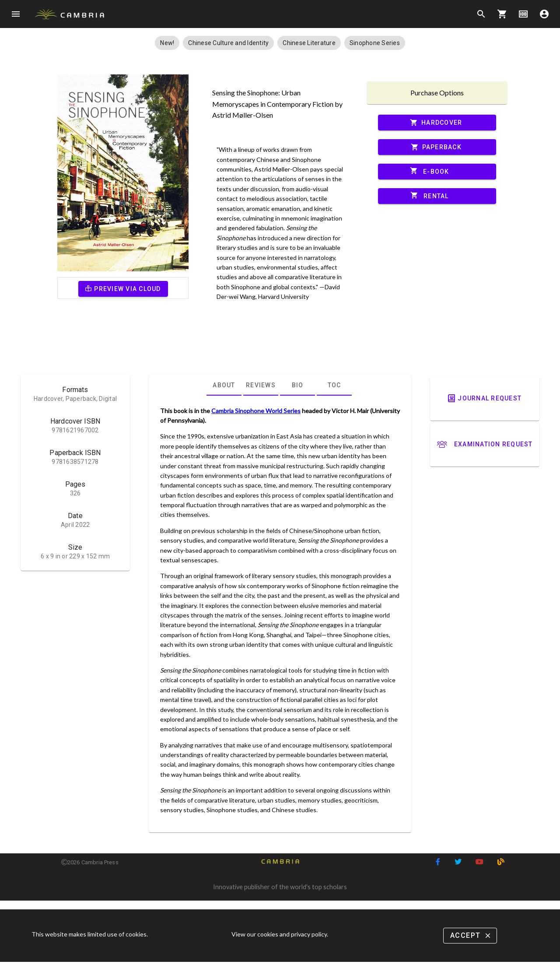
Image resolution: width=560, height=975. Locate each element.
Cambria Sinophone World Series (256, 411)
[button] (167, 43)
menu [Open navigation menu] (16, 14)
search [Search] (481, 14)
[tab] (224, 385)
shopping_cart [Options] (502, 14)
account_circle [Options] (544, 14)
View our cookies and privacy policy (279, 934)
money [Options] (523, 14)
